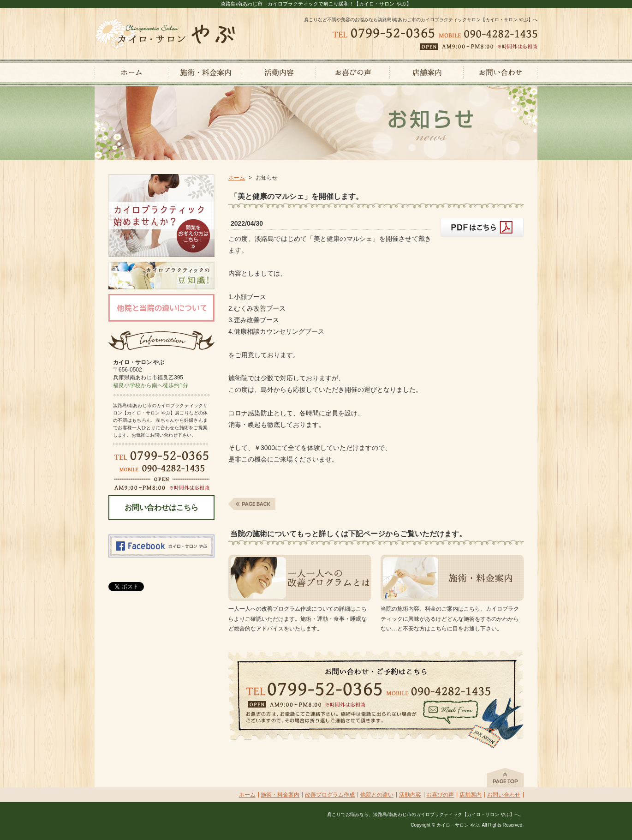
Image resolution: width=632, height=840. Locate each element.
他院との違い (377, 795)
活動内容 (410, 795)
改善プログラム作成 (330, 795)
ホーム (237, 178)
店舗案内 (471, 795)
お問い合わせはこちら (161, 507)
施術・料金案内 (280, 795)
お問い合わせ (504, 795)
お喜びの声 (440, 795)
